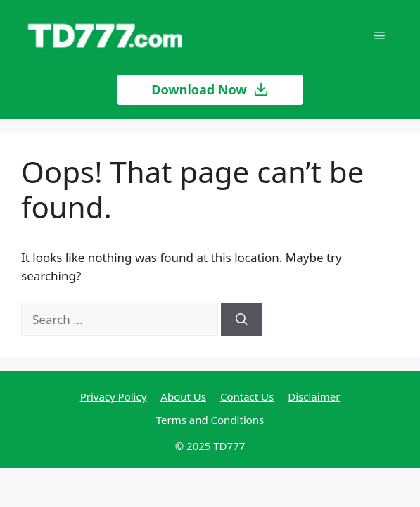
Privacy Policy (114, 396)
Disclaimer (314, 396)
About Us (183, 396)
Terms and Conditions (210, 420)
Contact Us (247, 396)
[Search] (242, 320)
